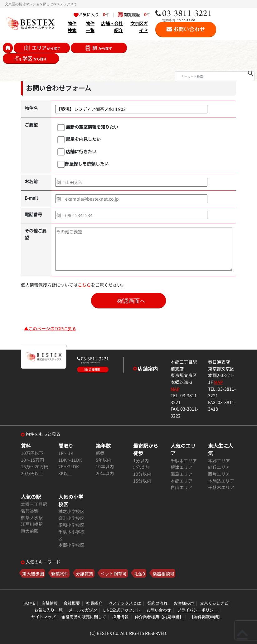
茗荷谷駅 (30, 510)
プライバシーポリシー (197, 610)
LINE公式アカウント (122, 610)
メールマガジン (83, 610)
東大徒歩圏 (33, 573)
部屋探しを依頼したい (83, 164)
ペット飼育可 (114, 573)
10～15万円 (32, 460)
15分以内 (142, 481)
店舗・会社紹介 (112, 27)
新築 (100, 453)
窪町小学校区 (71, 518)
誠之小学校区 (71, 511)
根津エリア (182, 467)
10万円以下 (32, 453)
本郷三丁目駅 (34, 504)
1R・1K (66, 453)
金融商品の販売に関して (84, 617)
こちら (84, 285)
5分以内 (141, 467)
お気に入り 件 (91, 14)
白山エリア (182, 487)
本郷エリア (182, 481)
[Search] (215, 76)
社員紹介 (94, 603)
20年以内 (105, 473)
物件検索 (72, 27)
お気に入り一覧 (48, 610)
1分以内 (141, 460)
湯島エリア (182, 474)
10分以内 (142, 474)
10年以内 (105, 466)
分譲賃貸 (85, 573)
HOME (29, 603)
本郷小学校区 (71, 545)
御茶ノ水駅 (32, 517)
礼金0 (139, 573)
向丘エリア (219, 467)
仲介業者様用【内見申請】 (159, 617)
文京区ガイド (139, 27)
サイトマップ (43, 617)
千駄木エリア (184, 460)
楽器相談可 (163, 573)
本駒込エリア (221, 481)
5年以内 (104, 460)
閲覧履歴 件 (134, 14)
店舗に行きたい (77, 152)
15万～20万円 (35, 466)
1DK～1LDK (70, 460)
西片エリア (219, 474)
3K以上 (65, 473)
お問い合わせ (159, 610)
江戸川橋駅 (32, 524)
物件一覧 (90, 27)
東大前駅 (30, 531)
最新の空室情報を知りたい (88, 127)
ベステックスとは (125, 603)
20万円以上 (32, 473)
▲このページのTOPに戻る (50, 328)
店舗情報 (50, 603)
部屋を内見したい (79, 139)
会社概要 (72, 603)
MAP (175, 389)
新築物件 (60, 573)
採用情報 (120, 617)
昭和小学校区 (71, 525)
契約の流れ (157, 603)
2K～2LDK (69, 466)
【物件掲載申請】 (206, 617)
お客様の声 (184, 603)
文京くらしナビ (214, 603)
